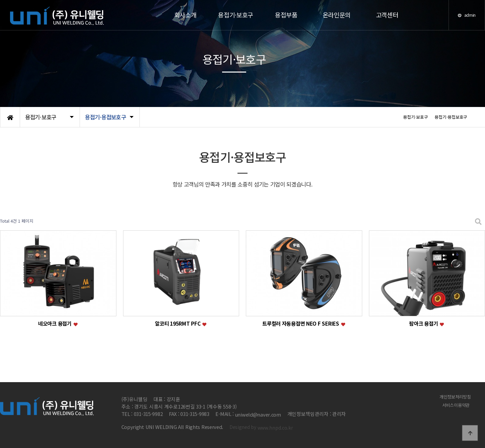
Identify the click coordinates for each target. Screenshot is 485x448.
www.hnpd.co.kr (275, 428)
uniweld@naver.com (258, 414)
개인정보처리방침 (457, 396)
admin (467, 15)
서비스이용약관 (457, 405)
